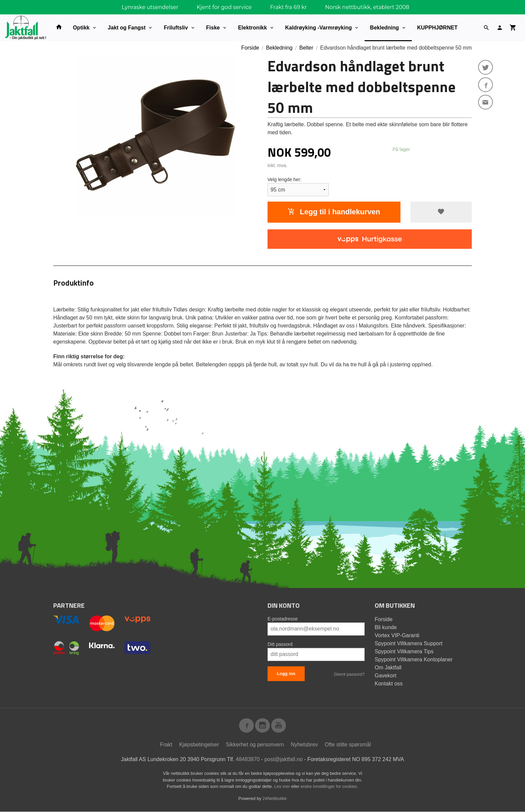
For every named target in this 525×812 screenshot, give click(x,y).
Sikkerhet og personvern (255, 745)
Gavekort (386, 676)
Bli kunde (386, 627)
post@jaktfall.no (284, 760)
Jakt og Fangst (127, 28)
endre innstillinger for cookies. (329, 787)
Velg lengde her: (284, 179)
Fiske (213, 28)
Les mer (283, 787)
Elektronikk (252, 28)
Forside (250, 48)
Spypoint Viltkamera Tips (404, 651)
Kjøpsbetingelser (199, 745)
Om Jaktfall (388, 668)
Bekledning (384, 28)
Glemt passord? (349, 674)
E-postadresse (283, 619)
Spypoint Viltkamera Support (408, 643)
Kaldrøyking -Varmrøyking (319, 28)
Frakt (166, 745)
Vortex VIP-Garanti (397, 635)
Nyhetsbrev (304, 745)
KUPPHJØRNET (437, 28)
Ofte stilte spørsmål (348, 745)
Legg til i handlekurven (334, 212)
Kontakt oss (389, 684)
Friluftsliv (176, 28)
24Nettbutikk (275, 798)
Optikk (81, 28)
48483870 (248, 760)
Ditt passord (280, 644)
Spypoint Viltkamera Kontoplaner (414, 659)
